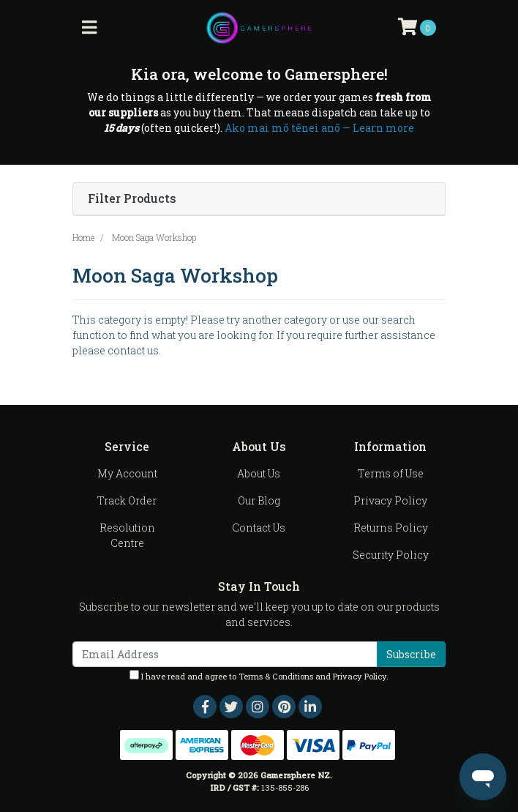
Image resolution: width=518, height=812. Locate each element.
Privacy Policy (390, 500)
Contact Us (259, 528)
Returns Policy (391, 528)
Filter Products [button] (132, 199)
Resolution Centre (127, 535)
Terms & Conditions (276, 676)
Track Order (127, 500)
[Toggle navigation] (89, 28)
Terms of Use (391, 473)
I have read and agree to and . (259, 676)
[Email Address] (225, 654)
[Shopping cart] (417, 28)
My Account (127, 473)
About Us (259, 473)
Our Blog (259, 500)
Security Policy (391, 555)
